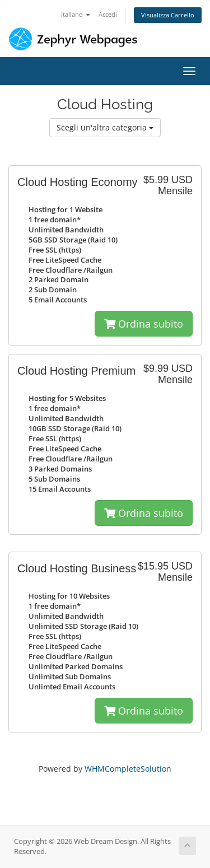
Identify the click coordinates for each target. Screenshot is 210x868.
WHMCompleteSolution (128, 769)
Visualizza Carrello (168, 15)
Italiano (76, 14)
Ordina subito (144, 324)
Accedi (108, 14)
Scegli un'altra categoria (105, 127)
